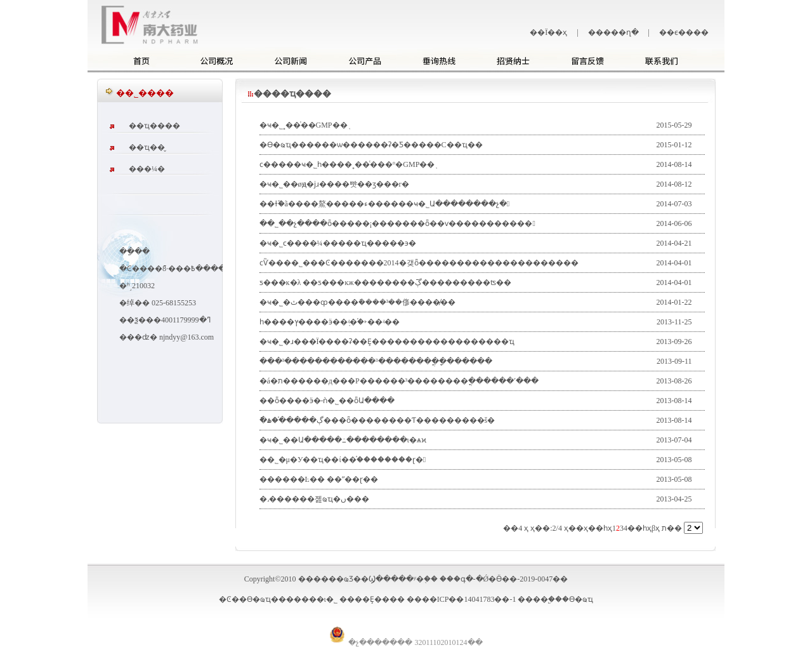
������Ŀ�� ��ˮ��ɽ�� (319, 479)
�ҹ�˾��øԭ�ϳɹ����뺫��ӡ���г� (335, 184)
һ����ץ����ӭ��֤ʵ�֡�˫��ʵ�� (330, 322)
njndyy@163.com (187, 337)
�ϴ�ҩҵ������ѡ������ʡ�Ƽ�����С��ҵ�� (371, 145)
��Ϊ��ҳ (548, 32)
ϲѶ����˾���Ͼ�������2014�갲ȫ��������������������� (419, 263)
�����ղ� (613, 32)
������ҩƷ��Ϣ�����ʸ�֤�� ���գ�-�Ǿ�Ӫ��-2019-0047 (426, 579)
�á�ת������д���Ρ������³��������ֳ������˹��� (399, 381)
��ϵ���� (684, 32)
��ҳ (578, 528)
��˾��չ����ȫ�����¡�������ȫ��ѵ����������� (397, 223)
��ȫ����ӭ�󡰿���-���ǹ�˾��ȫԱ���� (327, 401)
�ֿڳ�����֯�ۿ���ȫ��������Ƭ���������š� (377, 420)
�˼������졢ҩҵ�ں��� (314, 499)
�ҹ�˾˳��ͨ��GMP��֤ (304, 125)
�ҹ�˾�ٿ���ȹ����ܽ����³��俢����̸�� (358, 302)
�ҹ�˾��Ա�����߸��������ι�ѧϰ (343, 440)
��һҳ (600, 528)
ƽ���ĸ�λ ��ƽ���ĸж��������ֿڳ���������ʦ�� (385, 282)
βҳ (656, 528)
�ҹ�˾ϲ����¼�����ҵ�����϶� (338, 243)
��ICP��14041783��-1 (469, 599)
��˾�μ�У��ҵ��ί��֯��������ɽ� (343, 460)
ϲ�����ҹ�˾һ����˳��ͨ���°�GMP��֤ (347, 164)
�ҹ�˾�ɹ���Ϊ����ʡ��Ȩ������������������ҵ (387, 342)
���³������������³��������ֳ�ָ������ (376, 361)
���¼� (147, 169)
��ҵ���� (154, 126)
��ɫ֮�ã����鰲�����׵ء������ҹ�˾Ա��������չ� (385, 204)
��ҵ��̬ (147, 147)
